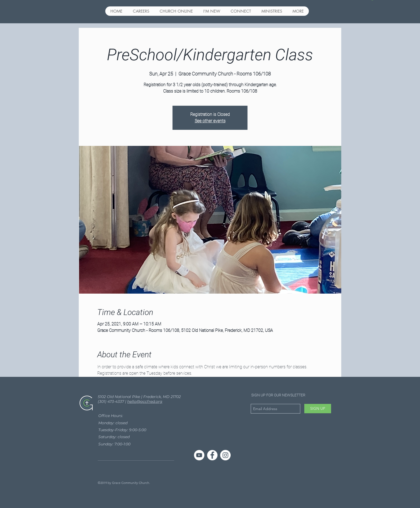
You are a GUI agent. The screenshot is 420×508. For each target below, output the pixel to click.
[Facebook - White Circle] (212, 455)
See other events (210, 121)
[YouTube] (199, 455)
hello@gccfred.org (145, 401)
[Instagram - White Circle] (225, 455)
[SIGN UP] (318, 409)
